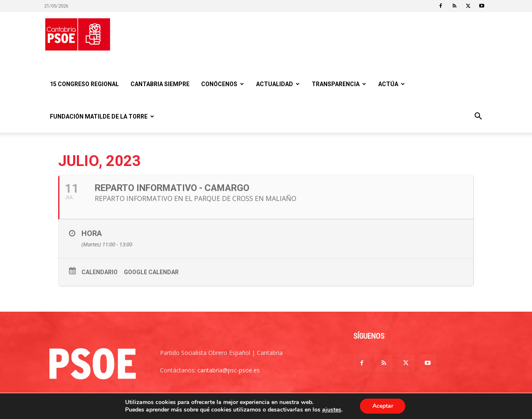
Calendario (100, 272)
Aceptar (383, 406)
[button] (478, 117)
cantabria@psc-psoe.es (229, 370)
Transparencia (339, 84)
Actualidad (278, 84)
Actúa (392, 84)
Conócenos (223, 84)
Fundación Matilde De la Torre (102, 117)
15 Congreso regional (84, 84)
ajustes (331, 410)
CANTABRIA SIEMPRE (160, 84)
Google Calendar (151, 272)
